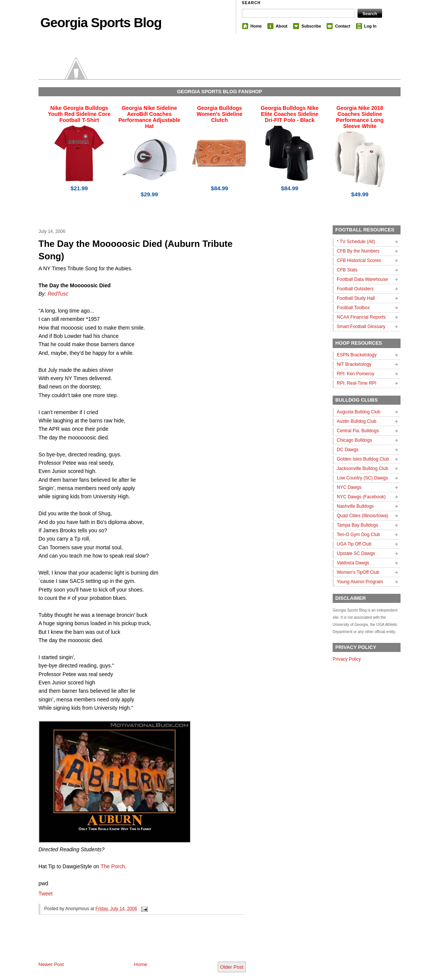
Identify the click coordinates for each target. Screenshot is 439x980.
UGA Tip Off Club (354, 544)
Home (256, 26)
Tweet (45, 894)
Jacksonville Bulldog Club (362, 468)
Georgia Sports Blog (101, 22)
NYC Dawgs (349, 487)
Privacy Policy (347, 659)
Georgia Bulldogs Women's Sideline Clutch (219, 114)
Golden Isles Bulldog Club (363, 459)
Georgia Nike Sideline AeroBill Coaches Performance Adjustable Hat (149, 117)
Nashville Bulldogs (355, 506)
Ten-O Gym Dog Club (358, 535)
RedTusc (58, 294)
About (282, 26)
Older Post (232, 967)
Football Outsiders (355, 289)
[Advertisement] (127, 944)
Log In (370, 26)
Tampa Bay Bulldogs (357, 525)
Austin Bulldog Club (357, 421)
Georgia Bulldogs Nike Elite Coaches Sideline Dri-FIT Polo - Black (289, 114)
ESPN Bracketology (357, 355)
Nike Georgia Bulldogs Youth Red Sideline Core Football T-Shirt (79, 114)
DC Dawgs (348, 450)
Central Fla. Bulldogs (358, 431)
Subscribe (311, 26)
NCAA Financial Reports (361, 317)
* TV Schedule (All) (356, 242)
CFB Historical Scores (359, 260)
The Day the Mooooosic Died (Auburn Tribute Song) (136, 250)
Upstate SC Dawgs (356, 553)
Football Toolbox (353, 308)
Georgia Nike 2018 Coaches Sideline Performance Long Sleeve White (360, 117)
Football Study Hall (356, 298)
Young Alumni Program (360, 582)
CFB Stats (347, 270)
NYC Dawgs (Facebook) (361, 497)
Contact (342, 26)
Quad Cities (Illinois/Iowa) (362, 516)
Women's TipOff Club (358, 572)
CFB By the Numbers (358, 251)
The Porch (113, 866)
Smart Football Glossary (361, 327)
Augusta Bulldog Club (358, 412)
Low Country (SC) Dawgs (362, 478)
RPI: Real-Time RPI (357, 383)
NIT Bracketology (354, 364)
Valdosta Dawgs (353, 563)
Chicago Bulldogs (354, 440)
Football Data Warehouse (362, 279)
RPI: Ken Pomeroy (355, 374)
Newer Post (51, 964)
